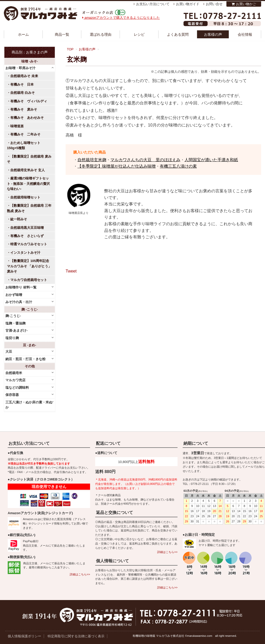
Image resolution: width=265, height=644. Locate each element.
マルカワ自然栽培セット (29, 280)
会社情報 (245, 34)
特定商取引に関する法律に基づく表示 (76, 636)
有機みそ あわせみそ (27, 118)
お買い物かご (246, 4)
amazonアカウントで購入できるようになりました (121, 18)
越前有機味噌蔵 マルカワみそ (41, 13)
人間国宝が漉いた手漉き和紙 (211, 160)
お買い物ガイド (188, 4)
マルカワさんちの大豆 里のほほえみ (145, 160)
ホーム (23, 34)
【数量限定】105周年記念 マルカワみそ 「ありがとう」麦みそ (29, 266)
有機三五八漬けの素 (178, 166)
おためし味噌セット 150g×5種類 (25, 145)
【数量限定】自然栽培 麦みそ (29, 159)
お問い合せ (214, 4)
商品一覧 (62, 34)
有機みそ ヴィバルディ (29, 101)
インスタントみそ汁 (25, 253)
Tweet (71, 271)
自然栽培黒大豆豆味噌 (27, 228)
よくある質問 (178, 34)
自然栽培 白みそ (23, 93)
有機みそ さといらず (27, 236)
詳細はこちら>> (80, 574)
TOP (70, 49)
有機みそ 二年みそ (25, 134)
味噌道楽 (17, 126)
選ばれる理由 (101, 34)
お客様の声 (213, 34)
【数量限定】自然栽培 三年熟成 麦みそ (29, 208)
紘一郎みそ (19, 219)
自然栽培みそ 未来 (24, 76)
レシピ (139, 34)
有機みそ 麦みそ (24, 109)
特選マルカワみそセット (29, 244)
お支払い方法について (153, 4)
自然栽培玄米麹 (92, 160)
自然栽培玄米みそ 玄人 (28, 170)
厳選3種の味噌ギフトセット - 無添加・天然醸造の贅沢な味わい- (28, 184)
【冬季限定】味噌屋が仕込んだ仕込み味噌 (117, 166)
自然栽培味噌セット (25, 197)
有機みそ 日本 (22, 84)
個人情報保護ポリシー (24, 636)
